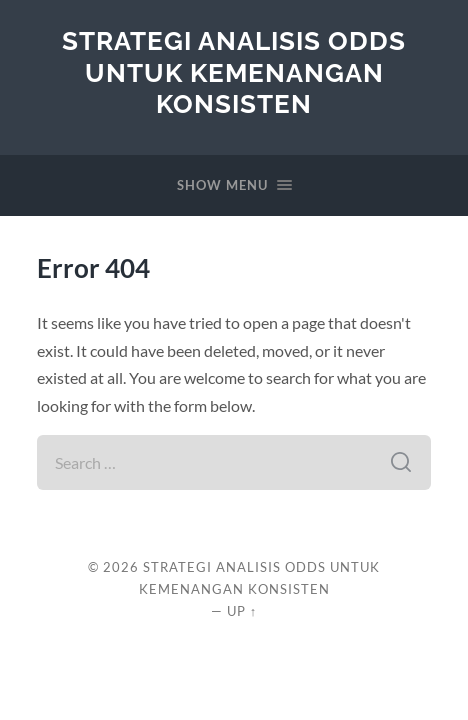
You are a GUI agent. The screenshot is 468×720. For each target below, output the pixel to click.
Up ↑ (242, 611)
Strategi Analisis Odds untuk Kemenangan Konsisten (234, 72)
